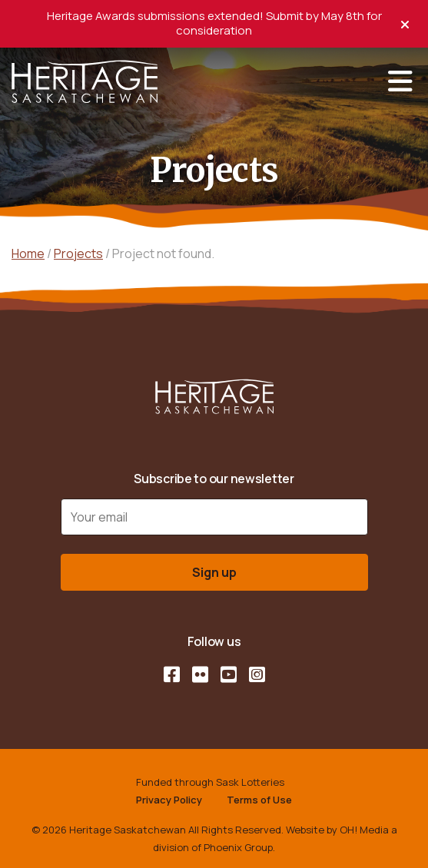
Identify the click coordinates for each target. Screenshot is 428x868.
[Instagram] (257, 674)
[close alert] (405, 23)
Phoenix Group (238, 847)
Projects (78, 253)
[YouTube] (229, 674)
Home (28, 253)
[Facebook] (172, 674)
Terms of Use (259, 800)
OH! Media (364, 830)
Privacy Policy (169, 800)
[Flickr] (200, 674)
